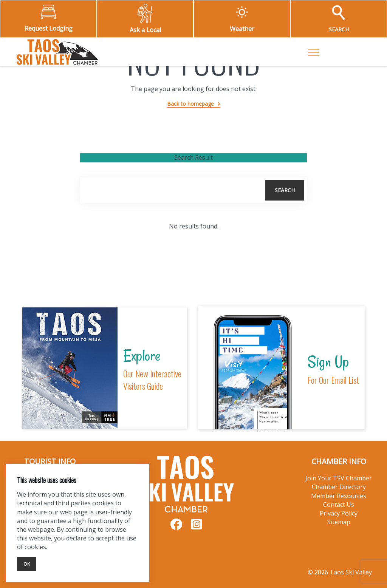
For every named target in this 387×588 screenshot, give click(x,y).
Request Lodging (49, 28)
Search (285, 190)
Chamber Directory (339, 487)
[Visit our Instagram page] (197, 527)
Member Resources (339, 496)
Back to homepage (190, 104)
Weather (242, 29)
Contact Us (339, 505)
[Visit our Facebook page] (176, 527)
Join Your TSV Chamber (339, 478)
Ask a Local (145, 30)
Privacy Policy (339, 513)
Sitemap (339, 522)
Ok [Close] (27, 564)
